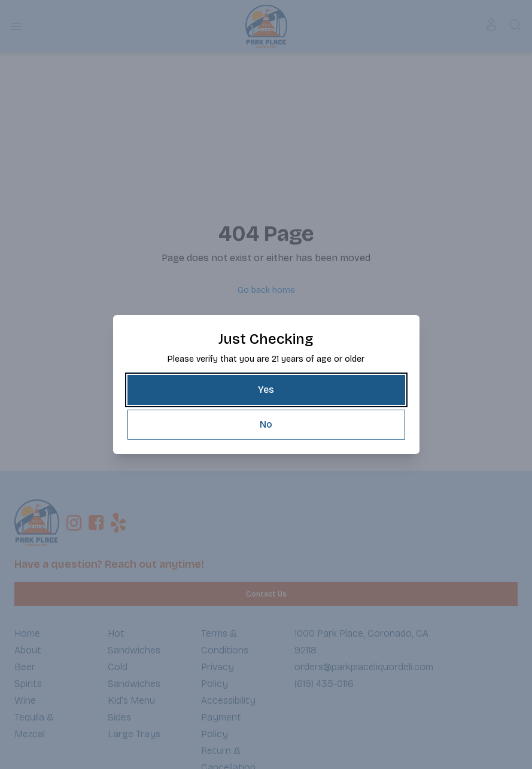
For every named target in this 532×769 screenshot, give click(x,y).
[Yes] (266, 390)
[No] (266, 425)
